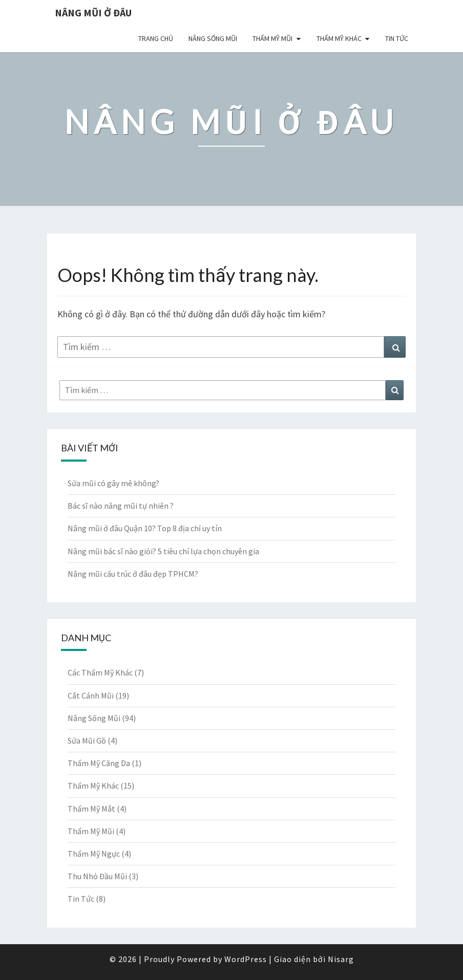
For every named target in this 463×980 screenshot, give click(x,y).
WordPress (246, 959)
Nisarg (341, 959)
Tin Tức (397, 38)
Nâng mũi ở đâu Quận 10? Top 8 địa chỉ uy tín (145, 528)
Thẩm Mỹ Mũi (272, 38)
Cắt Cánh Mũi (91, 695)
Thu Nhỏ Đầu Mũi (97, 876)
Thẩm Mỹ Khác (339, 38)
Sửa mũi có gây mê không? (113, 483)
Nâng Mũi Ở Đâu (93, 13)
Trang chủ (156, 38)
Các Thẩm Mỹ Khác (100, 672)
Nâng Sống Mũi (213, 38)
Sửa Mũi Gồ (87, 741)
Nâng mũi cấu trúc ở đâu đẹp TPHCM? (133, 574)
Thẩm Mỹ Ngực (94, 854)
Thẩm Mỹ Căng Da (99, 763)
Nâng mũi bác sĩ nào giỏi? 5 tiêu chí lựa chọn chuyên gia (163, 551)
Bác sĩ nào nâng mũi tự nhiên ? (121, 506)
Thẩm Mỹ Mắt (91, 809)
